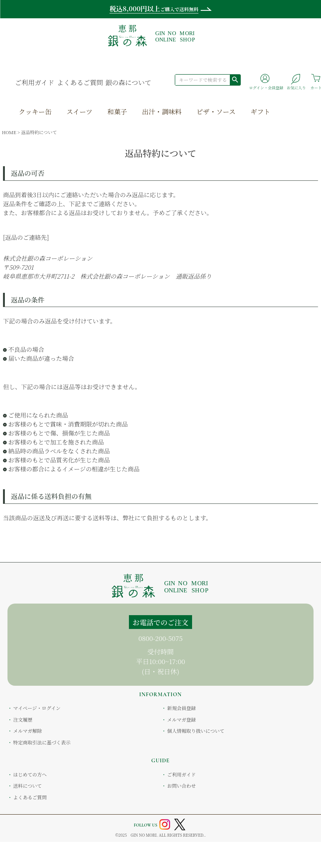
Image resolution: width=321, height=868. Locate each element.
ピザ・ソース (216, 111)
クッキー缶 (35, 111)
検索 (235, 80)
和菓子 (117, 111)
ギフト (260, 111)
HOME (9, 132)
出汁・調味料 (162, 111)
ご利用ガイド (35, 82)
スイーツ (79, 111)
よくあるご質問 (80, 82)
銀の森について (128, 82)
